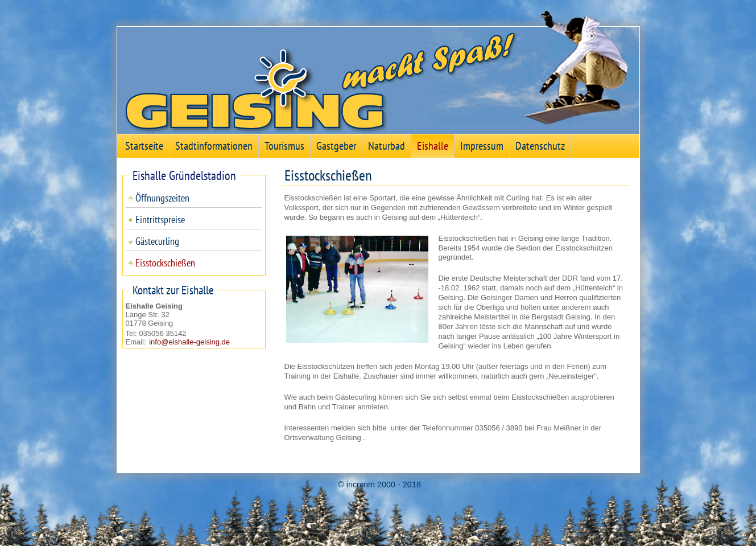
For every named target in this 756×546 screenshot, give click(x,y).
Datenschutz (540, 146)
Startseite (144, 146)
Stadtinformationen (214, 146)
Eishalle (433, 146)
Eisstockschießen (165, 263)
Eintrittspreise (160, 219)
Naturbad (387, 146)
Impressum (482, 146)
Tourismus (284, 146)
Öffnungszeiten (162, 198)
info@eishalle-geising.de (189, 342)
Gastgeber (336, 146)
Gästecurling (157, 241)
